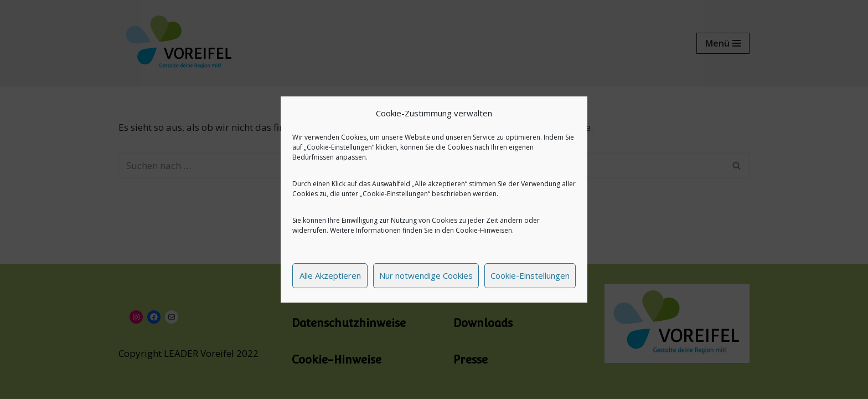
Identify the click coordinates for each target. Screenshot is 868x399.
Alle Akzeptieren (330, 275)
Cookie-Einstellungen (530, 275)
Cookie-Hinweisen (484, 230)
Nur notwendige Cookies (426, 275)
